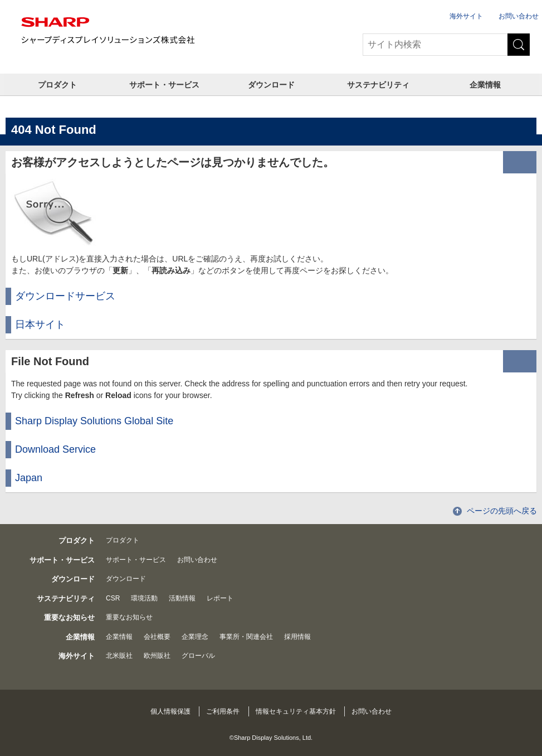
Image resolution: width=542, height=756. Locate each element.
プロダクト (57, 85)
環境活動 (144, 598)
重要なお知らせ (129, 617)
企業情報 (485, 85)
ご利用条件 (223, 711)
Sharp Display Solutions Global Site (94, 421)
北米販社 (119, 656)
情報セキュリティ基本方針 (296, 711)
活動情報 (182, 598)
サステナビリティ (378, 85)
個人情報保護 (170, 711)
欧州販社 (157, 656)
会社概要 (157, 637)
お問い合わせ (519, 16)
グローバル (198, 656)
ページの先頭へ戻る (502, 511)
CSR (113, 598)
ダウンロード (271, 85)
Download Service (55, 449)
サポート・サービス (164, 85)
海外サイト (466, 16)
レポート (220, 598)
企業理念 (195, 637)
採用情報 (297, 637)
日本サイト (40, 324)
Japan (29, 478)
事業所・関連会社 (246, 637)
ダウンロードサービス (65, 296)
